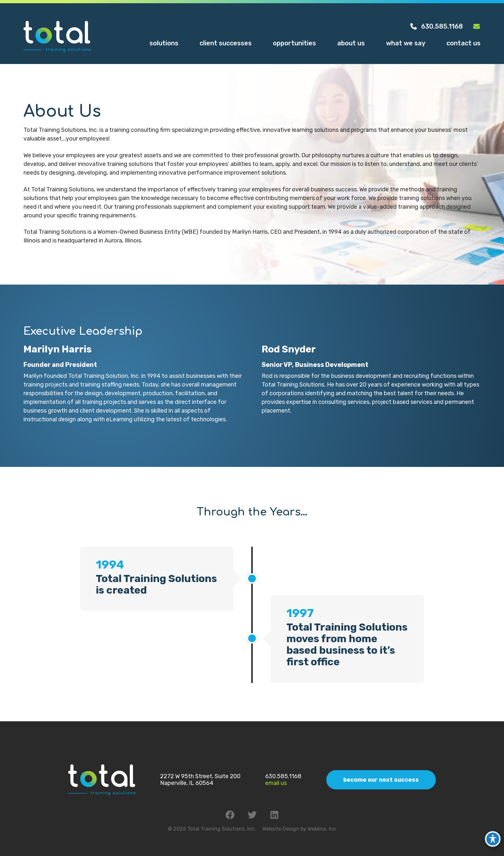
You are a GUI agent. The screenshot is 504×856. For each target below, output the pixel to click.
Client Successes (226, 43)
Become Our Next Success (381, 780)
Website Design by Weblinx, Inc (299, 829)
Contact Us (464, 43)
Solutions (164, 43)
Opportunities (294, 43)
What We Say (406, 43)
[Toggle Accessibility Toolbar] (493, 834)
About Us (351, 43)
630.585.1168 (436, 26)
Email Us (276, 783)
